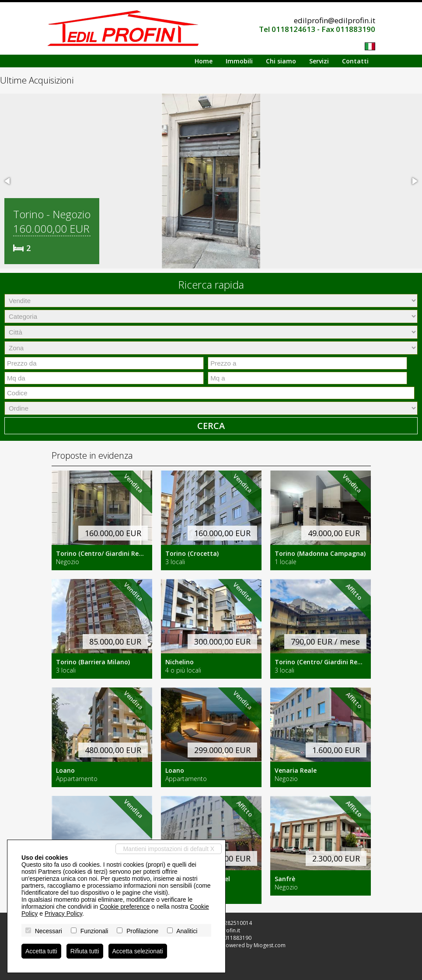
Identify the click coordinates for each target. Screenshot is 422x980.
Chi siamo (281, 61)
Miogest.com (270, 945)
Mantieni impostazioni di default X (169, 849)
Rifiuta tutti (85, 951)
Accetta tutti (41, 951)
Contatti (355, 61)
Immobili (239, 61)
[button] (8, 181)
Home (204, 61)
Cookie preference (125, 907)
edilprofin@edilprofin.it (335, 20)
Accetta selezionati (138, 951)
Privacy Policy (63, 914)
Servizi (319, 61)
